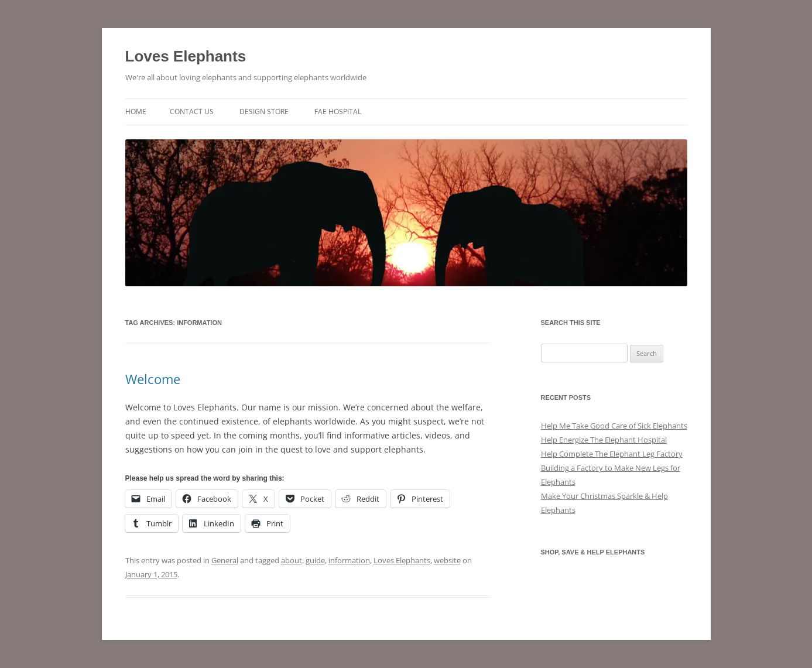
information (349, 560)
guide (315, 560)
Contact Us (192, 112)
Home (136, 112)
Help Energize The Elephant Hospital (604, 440)
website (447, 560)
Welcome (153, 379)
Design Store (264, 112)
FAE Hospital (338, 112)
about (292, 560)
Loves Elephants (186, 56)
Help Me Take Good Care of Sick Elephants (614, 426)
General (225, 560)
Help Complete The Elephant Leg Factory (612, 454)
